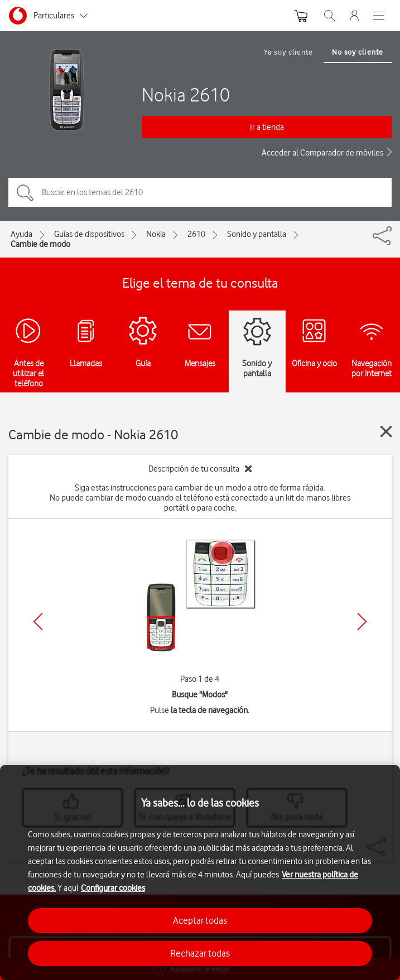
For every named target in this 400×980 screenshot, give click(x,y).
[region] (200, 872)
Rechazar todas (200, 953)
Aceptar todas (200, 920)
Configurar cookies (113, 888)
